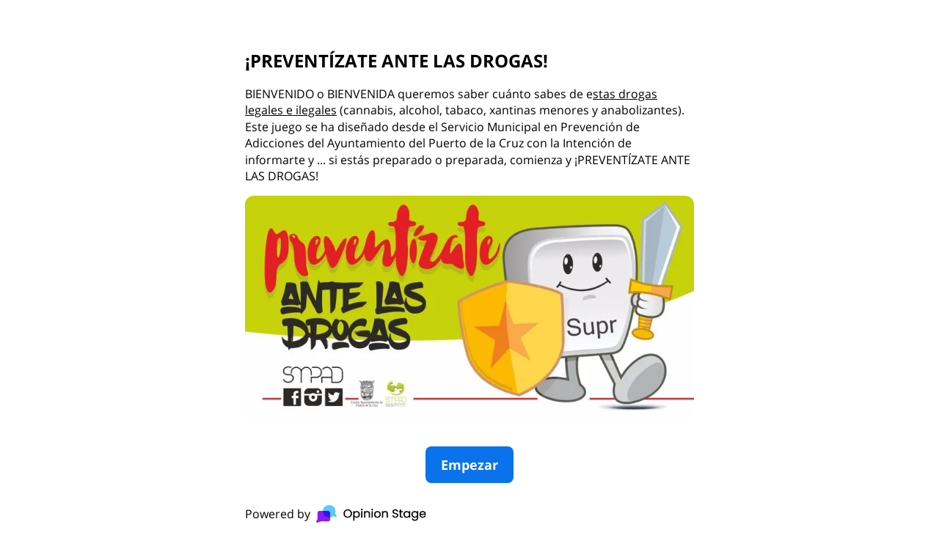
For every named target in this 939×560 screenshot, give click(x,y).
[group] (469, 280)
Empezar (469, 465)
